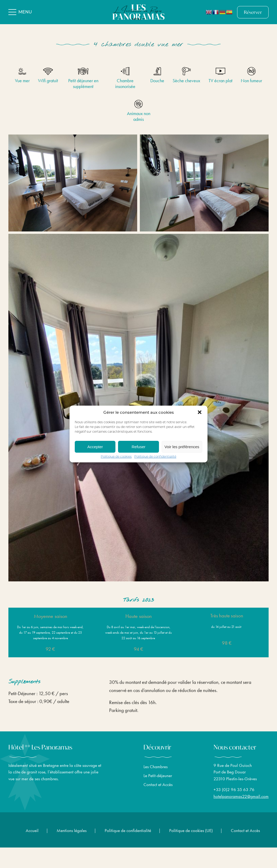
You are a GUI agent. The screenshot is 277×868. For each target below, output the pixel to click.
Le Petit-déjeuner (158, 779)
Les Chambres (156, 770)
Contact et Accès (158, 788)
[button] (200, 412)
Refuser (139, 447)
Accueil (32, 830)
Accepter (95, 447)
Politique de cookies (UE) (191, 830)
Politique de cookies (116, 457)
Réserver (253, 12)
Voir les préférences (182, 447)
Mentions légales (72, 830)
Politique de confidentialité (155, 457)
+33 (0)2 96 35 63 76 (234, 793)
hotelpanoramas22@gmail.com (241, 799)
